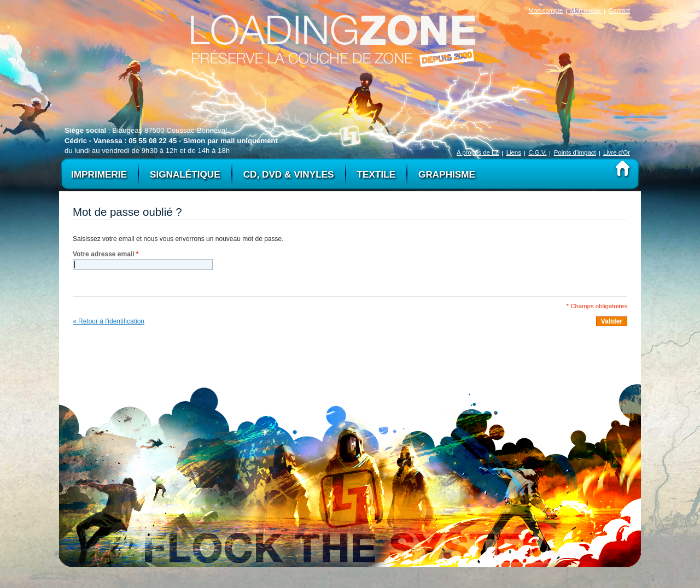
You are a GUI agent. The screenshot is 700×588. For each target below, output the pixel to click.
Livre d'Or (617, 152)
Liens (514, 152)
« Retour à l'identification (109, 321)
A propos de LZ (478, 152)
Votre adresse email (106, 254)
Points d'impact (575, 152)
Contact (619, 10)
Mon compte (546, 10)
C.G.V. (537, 152)
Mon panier (585, 10)
